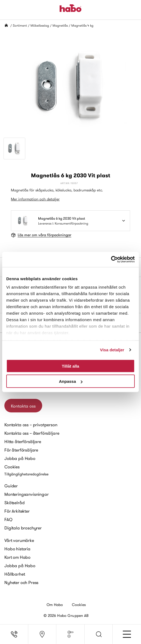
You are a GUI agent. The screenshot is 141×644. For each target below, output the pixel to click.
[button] (99, 634)
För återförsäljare (21, 450)
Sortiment (20, 25)
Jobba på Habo (20, 458)
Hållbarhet (15, 574)
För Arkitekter (17, 511)
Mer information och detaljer (35, 199)
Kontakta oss (23, 406)
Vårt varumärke (19, 540)
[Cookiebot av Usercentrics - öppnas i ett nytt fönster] (111, 260)
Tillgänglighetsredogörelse (26, 474)
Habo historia (17, 549)
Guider (11, 486)
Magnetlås (60, 25)
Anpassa (71, 381)
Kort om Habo (17, 557)
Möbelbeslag (40, 25)
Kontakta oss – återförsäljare (32, 433)
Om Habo (55, 605)
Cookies (12, 467)
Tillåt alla (70, 366)
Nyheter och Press (21, 582)
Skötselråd (14, 503)
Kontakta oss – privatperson (31, 425)
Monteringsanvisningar (27, 494)
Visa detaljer (112, 350)
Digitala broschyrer (23, 528)
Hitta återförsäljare (23, 441)
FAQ (8, 519)
